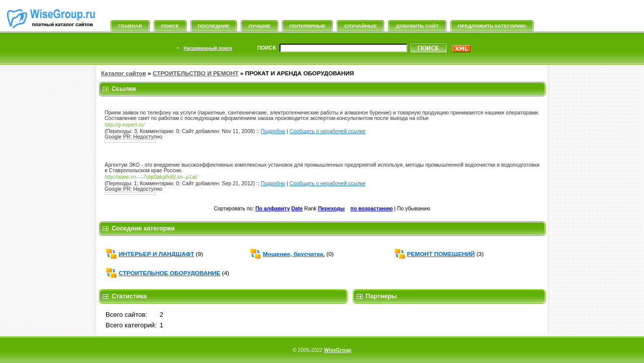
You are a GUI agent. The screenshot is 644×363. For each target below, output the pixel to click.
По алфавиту (272, 209)
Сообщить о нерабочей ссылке (328, 131)
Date (297, 209)
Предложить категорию (492, 26)
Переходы (332, 209)
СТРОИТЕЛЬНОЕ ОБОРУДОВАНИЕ (169, 273)
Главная (130, 26)
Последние (214, 26)
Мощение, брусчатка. (294, 254)
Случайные (360, 26)
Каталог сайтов (124, 73)
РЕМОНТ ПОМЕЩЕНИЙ (441, 254)
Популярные (307, 26)
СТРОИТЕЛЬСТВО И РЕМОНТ (196, 73)
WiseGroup (337, 350)
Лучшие (259, 26)
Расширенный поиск (208, 48)
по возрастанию (372, 209)
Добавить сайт (417, 26)
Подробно (273, 131)
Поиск (170, 26)
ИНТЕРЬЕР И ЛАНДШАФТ (156, 254)
